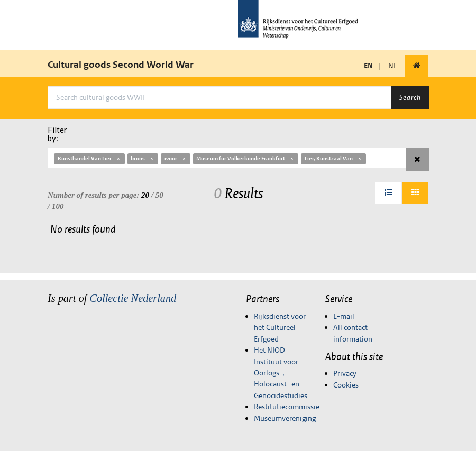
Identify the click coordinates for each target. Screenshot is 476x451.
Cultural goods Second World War (121, 65)
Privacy (345, 373)
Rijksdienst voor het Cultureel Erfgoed (280, 328)
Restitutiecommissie (287, 407)
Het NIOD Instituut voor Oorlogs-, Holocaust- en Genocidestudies (281, 373)
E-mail (344, 316)
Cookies (346, 385)
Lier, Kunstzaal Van (333, 158)
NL (393, 66)
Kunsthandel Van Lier (89, 158)
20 (145, 195)
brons (143, 158)
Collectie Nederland (133, 298)
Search (410, 97)
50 (159, 195)
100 (58, 206)
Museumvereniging (285, 418)
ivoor (176, 158)
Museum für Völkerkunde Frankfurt (245, 158)
